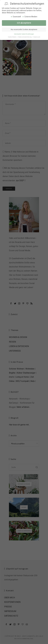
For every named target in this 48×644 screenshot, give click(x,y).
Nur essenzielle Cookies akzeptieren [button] (24, 29)
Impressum (37, 37)
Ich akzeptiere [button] (24, 22)
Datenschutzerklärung (25, 37)
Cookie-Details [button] (12, 37)
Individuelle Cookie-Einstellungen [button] (24, 34)
